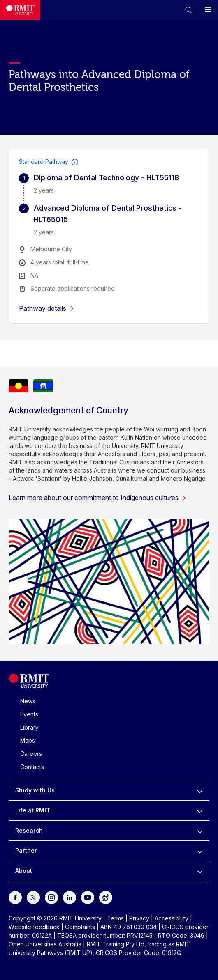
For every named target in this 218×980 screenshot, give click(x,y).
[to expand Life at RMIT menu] (200, 810)
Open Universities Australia (45, 944)
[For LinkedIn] (70, 897)
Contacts (32, 767)
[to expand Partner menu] (200, 851)
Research (29, 830)
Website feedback (34, 927)
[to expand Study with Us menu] (200, 790)
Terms (115, 918)
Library (29, 727)
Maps (28, 740)
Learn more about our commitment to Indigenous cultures (98, 498)
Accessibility (172, 918)
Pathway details (47, 308)
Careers (31, 754)
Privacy (139, 918)
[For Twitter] (33, 897)
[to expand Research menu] (200, 831)
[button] (188, 10)
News (28, 701)
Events (29, 714)
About (24, 871)
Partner (26, 850)
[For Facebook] (15, 897)
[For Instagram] (51, 897)
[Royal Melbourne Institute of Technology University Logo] (29, 686)
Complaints (80, 927)
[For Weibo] (106, 897)
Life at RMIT (33, 810)
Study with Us (35, 790)
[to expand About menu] (200, 871)
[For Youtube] (88, 897)
